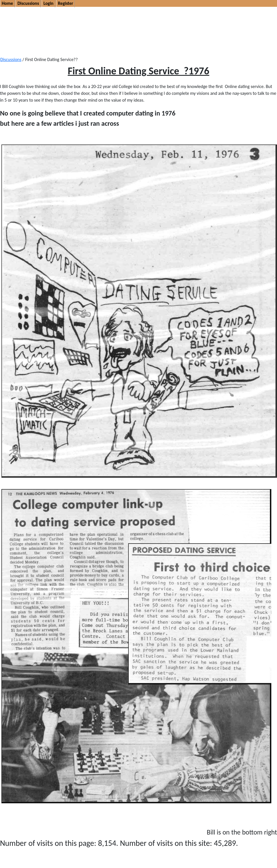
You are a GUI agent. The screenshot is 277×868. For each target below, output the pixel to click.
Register (66, 3)
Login (48, 3)
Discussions (28, 3)
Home (7, 3)
